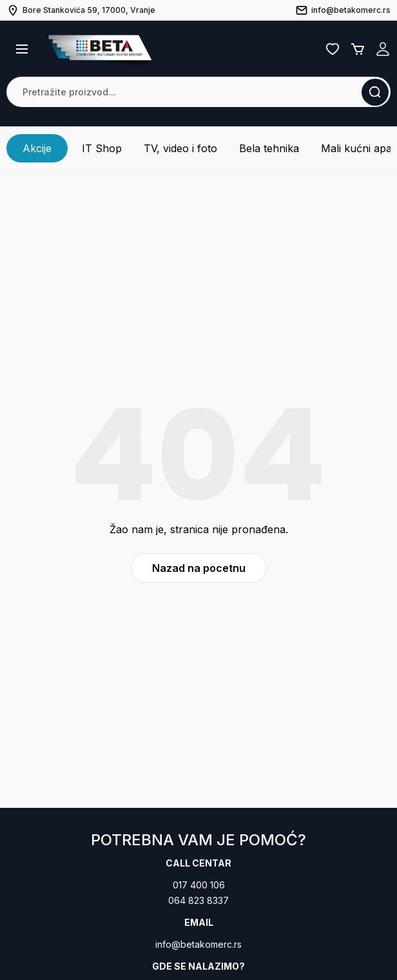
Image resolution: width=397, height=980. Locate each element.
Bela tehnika (269, 148)
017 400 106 (199, 885)
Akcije (37, 148)
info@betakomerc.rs (198, 944)
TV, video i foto (180, 148)
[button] (22, 49)
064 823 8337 (198, 900)
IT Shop (102, 148)
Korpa (358, 49)
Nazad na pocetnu (199, 568)
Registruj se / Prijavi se (383, 49)
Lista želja (333, 49)
